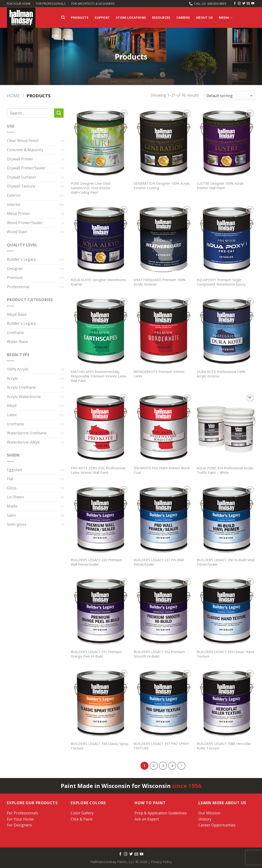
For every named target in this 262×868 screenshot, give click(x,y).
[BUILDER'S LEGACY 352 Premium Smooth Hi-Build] (163, 612)
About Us (204, 17)
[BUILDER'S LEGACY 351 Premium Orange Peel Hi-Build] (100, 612)
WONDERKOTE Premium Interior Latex (159, 374)
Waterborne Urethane (27, 433)
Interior (14, 205)
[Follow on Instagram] (239, 4)
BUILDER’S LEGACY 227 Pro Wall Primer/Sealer (159, 562)
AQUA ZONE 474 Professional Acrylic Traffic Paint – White (225, 470)
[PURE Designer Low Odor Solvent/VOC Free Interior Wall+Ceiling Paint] (100, 143)
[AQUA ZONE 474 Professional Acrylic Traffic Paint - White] (226, 428)
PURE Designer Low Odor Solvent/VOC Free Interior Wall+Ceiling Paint (91, 188)
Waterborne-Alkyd (23, 442)
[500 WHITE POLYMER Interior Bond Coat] (163, 428)
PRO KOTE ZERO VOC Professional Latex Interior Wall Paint (98, 470)
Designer (15, 269)
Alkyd (12, 406)
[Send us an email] (248, 4)
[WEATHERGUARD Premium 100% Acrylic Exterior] (163, 240)
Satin (11, 515)
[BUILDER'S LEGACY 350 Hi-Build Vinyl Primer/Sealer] (226, 520)
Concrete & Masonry (25, 150)
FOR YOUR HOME (19, 4)
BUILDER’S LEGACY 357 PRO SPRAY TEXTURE (161, 746)
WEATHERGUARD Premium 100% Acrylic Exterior (160, 282)
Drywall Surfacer (22, 177)
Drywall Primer (20, 159)
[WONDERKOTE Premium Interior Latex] (163, 332)
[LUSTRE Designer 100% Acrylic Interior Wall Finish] (226, 143)
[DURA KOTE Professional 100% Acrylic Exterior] (226, 332)
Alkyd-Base (17, 314)
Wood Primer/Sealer (25, 223)
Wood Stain (17, 232)
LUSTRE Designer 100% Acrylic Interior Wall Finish (221, 186)
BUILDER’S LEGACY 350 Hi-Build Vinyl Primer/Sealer (226, 562)
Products (80, 17)
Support (102, 17)
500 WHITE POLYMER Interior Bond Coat (162, 470)
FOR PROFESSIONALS (51, 4)
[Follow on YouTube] (253, 4)
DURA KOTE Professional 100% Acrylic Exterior (221, 374)
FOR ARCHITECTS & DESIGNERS (93, 4)
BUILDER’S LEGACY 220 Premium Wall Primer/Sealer (96, 562)
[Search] (63, 17)
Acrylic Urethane (21, 388)
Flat (10, 479)
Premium (15, 278)
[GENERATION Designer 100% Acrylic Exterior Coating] (163, 143)
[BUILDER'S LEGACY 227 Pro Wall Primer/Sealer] (163, 520)
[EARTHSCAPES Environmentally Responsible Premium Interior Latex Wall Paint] (100, 332)
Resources (161, 17)
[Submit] (59, 113)
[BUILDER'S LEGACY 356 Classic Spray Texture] (100, 704)
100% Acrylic (18, 369)
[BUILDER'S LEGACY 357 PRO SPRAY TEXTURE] (163, 704)
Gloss (12, 488)
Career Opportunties (217, 825)
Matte (12, 506)
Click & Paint (82, 819)
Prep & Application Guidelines (161, 813)
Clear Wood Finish (23, 141)
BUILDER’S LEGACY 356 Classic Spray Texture (99, 746)
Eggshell (14, 470)
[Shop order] (229, 96)
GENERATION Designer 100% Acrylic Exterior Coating (162, 186)
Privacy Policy (161, 862)
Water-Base (17, 342)
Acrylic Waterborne (24, 397)
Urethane (15, 333)
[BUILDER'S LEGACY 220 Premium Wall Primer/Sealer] (100, 520)
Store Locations (131, 17)
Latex (12, 415)
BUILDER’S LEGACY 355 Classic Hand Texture (225, 654)
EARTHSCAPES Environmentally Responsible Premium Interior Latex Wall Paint (99, 376)
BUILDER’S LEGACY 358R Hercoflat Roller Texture (224, 746)
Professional (18, 287)
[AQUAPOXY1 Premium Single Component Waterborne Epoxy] (226, 240)
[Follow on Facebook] (235, 4)
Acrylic (12, 378)
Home (13, 96)
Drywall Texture (21, 186)
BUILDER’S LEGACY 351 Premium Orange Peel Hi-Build (96, 654)
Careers (183, 17)
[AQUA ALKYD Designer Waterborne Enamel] (100, 240)
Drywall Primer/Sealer (26, 168)
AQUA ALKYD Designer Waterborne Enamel (98, 282)
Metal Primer (18, 214)
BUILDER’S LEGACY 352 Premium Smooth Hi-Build (159, 654)
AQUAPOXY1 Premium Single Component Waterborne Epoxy (221, 282)
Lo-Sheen (15, 497)
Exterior (14, 195)
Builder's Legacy (21, 259)
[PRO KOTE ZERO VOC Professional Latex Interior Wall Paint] (100, 428)
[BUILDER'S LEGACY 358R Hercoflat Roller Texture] (226, 704)
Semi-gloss (17, 525)
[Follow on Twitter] (244, 4)
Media (226, 18)
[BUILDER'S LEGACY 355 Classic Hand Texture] (226, 612)
